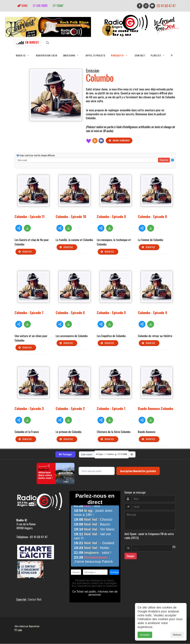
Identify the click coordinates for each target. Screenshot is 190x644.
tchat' (58, 6)
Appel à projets (96, 55)
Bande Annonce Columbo (156, 409)
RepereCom (34, 626)
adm (18, 630)
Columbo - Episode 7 (29, 313)
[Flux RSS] (95, 141)
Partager (65, 455)
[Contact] (101, 141)
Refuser (177, 635)
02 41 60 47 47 (166, 6)
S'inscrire (164, 160)
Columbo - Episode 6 (70, 313)
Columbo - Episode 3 (29, 409)
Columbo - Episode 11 (30, 217)
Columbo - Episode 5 (111, 313)
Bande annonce (119, 141)
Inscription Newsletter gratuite (138, 471)
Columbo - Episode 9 (111, 217)
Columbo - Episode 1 (111, 409)
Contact (140, 55)
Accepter (145, 635)
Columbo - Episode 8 (152, 217)
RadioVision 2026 (47, 55)
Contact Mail (35, 600)
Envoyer (131, 556)
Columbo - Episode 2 (70, 409)
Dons (22, 6)
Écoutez (25, 252)
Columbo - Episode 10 (71, 217)
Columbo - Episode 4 (153, 313)
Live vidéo (40, 6)
